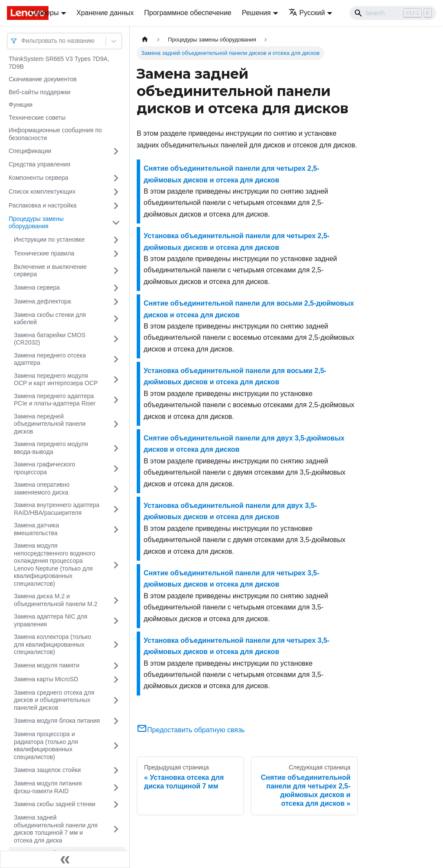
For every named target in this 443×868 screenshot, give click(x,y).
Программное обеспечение (188, 13)
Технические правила (44, 253)
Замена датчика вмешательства (36, 529)
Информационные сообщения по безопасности (55, 134)
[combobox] (22, 41)
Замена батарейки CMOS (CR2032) (50, 339)
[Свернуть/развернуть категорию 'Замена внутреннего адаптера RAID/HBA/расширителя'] (116, 509)
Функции (21, 105)
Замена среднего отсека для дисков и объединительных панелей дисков (54, 700)
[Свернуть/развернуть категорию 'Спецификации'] (116, 151)
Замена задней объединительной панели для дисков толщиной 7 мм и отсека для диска (56, 829)
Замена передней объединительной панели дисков (50, 424)
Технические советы (37, 118)
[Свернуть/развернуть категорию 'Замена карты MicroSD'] (116, 680)
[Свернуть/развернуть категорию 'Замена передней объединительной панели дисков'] (116, 424)
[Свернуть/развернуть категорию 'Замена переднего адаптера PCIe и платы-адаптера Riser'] (116, 400)
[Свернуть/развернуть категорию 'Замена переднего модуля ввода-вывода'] (116, 448)
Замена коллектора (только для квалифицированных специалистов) (53, 644)
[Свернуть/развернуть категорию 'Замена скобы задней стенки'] (116, 804)
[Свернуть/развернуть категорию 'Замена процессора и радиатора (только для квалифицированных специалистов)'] (116, 746)
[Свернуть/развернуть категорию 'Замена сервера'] (116, 288)
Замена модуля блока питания (57, 721)
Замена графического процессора (45, 468)
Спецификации (30, 151)
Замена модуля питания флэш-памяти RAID (48, 787)
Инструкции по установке (49, 239)
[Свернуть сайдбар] (65, 859)
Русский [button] (307, 13)
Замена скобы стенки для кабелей (50, 319)
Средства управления (39, 164)
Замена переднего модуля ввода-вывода (51, 448)
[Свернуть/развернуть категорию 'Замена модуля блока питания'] (116, 721)
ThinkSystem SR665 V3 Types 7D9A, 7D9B (59, 63)
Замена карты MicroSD (46, 679)
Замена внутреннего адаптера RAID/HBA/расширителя (57, 509)
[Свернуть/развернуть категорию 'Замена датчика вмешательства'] (116, 529)
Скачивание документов (43, 79)
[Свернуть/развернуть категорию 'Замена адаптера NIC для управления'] (116, 621)
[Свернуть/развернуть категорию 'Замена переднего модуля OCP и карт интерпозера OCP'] (116, 380)
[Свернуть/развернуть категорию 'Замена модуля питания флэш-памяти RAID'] (116, 787)
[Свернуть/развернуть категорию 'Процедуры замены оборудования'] (116, 223)
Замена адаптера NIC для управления (51, 620)
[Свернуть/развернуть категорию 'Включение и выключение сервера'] (116, 271)
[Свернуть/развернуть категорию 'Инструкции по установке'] (116, 240)
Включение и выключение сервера (50, 271)
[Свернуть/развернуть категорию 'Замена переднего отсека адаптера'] (116, 359)
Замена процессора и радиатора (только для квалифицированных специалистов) (46, 745)
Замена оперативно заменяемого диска (42, 488)
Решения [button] (256, 13)
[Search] (393, 13)
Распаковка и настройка (43, 205)
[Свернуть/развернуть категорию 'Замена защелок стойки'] (116, 770)
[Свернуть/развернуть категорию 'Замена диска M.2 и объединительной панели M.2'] (116, 600)
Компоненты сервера (39, 178)
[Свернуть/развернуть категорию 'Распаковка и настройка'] (116, 206)
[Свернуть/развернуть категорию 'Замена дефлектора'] (116, 302)
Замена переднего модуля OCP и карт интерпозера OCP (56, 380)
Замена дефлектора (42, 301)
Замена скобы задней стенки (55, 804)
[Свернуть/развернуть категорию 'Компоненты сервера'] (116, 178)
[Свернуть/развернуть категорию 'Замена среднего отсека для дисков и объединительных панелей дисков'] (116, 700)
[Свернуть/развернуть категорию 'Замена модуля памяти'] (116, 666)
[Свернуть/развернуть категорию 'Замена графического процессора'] (116, 468)
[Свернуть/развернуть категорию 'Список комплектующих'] (116, 192)
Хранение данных (105, 13)
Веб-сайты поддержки (40, 92)
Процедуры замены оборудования (36, 223)
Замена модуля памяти (47, 665)
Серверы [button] (44, 13)
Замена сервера (37, 287)
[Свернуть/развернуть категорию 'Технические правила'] (116, 254)
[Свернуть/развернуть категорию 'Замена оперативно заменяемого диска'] (116, 489)
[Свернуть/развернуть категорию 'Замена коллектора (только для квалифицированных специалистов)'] (116, 645)
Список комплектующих (42, 191)
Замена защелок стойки (47, 770)
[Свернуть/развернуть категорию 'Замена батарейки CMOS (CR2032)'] (116, 339)
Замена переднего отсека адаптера (50, 359)
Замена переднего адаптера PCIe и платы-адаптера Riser (55, 400)
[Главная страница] (145, 40)
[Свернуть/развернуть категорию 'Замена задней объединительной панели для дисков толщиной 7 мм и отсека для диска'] (116, 829)
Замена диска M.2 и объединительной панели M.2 (56, 600)
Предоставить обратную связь (191, 730)
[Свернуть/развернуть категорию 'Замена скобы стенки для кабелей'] (116, 319)
